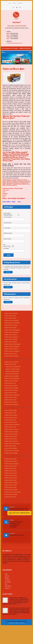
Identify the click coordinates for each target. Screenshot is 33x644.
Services (7, 578)
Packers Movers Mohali (11, 437)
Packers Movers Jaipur (10, 400)
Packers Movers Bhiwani (11, 340)
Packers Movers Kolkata (11, 422)
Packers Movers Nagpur (11, 449)
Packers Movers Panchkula (12, 451)
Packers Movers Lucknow (11, 430)
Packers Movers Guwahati (11, 388)
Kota (19, 202)
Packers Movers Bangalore (12, 333)
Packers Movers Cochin (11, 354)
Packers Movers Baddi (10, 328)
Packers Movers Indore (11, 398)
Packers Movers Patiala (11, 462)
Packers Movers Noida (10, 446)
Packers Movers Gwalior (11, 386)
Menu (3, 52)
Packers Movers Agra (10, 316)
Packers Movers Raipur (11, 471)
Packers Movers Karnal (11, 418)
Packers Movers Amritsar (11, 325)
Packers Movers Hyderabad (12, 395)
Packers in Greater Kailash (13, 369)
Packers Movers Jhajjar (11, 411)
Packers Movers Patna (10, 459)
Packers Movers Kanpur (11, 415)
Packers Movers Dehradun (11, 356)
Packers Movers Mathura (11, 441)
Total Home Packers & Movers (16, 623)
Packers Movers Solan (10, 488)
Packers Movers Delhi (10, 365)
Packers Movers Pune (10, 469)
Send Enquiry (8, 586)
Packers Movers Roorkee (11, 483)
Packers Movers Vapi (10, 497)
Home (10, 3)
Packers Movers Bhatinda (11, 337)
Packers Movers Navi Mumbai (12, 444)
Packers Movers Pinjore (11, 466)
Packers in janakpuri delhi (12, 372)
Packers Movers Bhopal (11, 342)
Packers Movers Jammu (11, 402)
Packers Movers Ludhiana (11, 432)
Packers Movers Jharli (10, 413)
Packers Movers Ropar (10, 480)
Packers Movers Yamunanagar (13, 492)
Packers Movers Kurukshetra (12, 425)
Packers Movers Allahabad (11, 321)
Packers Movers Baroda (11, 335)
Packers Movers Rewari (11, 476)
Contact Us (20, 3)
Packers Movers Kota (10, 420)
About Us (7, 576)
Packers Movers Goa (10, 383)
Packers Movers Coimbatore (12, 351)
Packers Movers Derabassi (12, 362)
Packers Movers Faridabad (12, 376)
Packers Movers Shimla (11, 485)
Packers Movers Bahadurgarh (12, 330)
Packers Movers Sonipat (11, 490)
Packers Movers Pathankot (12, 464)
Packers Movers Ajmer (10, 318)
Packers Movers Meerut (11, 439)
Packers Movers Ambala (11, 314)
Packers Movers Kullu (10, 427)
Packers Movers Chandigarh (12, 347)
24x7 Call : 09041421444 (19, 513)
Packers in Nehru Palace (12, 374)
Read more (8, 272)
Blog (14, 3)
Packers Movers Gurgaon (11, 381)
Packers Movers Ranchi (11, 473)
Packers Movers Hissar (11, 393)
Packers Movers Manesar (11, 434)
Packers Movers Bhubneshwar (12, 344)
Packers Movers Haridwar (11, 391)
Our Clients (7, 580)
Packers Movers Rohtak (11, 478)
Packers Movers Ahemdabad (12, 323)
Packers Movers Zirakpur (11, 495)
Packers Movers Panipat (11, 453)
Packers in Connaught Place (13, 367)
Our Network (8, 582)
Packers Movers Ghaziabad (12, 379)
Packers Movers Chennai (11, 349)
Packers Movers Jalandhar (11, 405)
